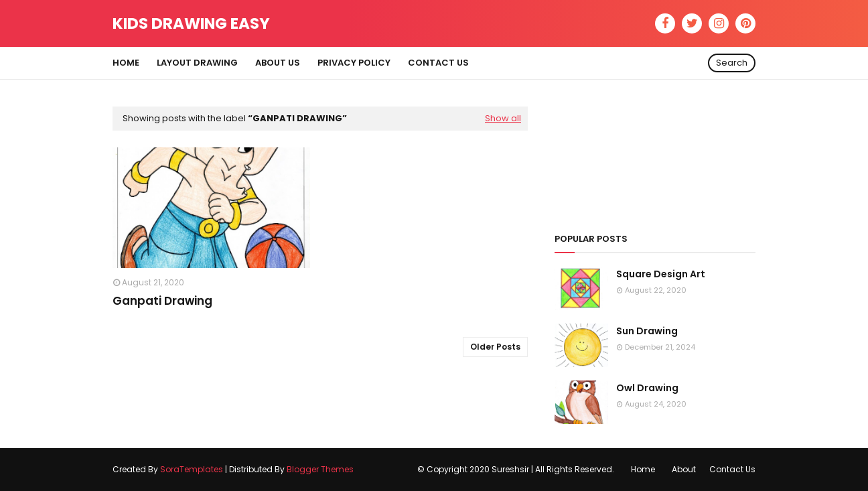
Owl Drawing (647, 388)
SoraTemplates (192, 469)
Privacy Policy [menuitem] (354, 63)
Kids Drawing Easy (191, 23)
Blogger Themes (320, 469)
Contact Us (732, 469)
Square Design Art (661, 274)
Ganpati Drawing (162, 301)
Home (643, 469)
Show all (503, 118)
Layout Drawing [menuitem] (197, 63)
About (684, 469)
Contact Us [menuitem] (438, 63)
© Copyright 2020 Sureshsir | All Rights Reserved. (516, 469)
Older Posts (495, 347)
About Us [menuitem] (278, 63)
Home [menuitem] (126, 63)
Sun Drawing (647, 331)
